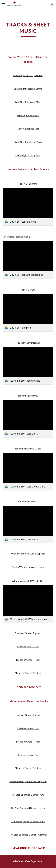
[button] (4, 4)
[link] (28, 207)
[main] (28, 29)
